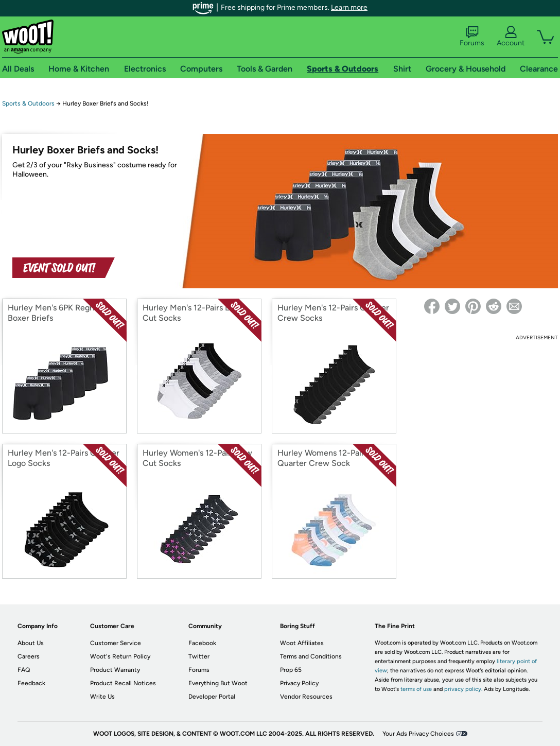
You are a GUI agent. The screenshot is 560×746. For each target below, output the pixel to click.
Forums (472, 37)
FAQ (24, 670)
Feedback (31, 683)
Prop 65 (291, 670)
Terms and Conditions (311, 656)
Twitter (199, 656)
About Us (31, 643)
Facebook (202, 643)
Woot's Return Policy (120, 656)
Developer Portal (212, 697)
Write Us (102, 697)
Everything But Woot (218, 683)
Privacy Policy (299, 683)
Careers (29, 656)
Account (511, 37)
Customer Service (116, 643)
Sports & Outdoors (28, 103)
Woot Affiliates (302, 643)
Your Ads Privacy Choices (418, 734)
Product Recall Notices (123, 683)
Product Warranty (115, 670)
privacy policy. (463, 689)
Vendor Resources (306, 697)
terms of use (416, 689)
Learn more (349, 7)
